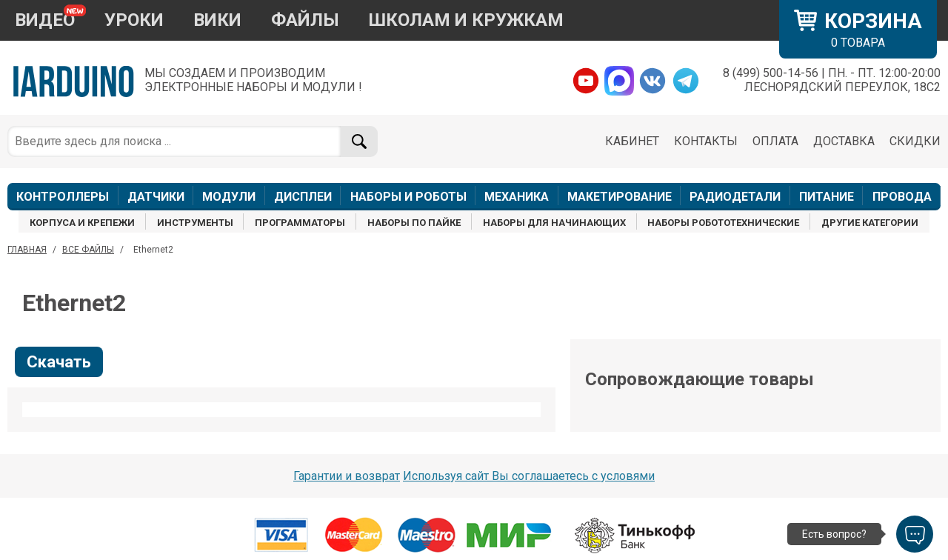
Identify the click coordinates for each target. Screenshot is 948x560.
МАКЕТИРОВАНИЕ (620, 197)
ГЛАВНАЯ (27, 250)
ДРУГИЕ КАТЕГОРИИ (870, 223)
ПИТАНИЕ (827, 197)
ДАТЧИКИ (156, 197)
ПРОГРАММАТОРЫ (300, 223)
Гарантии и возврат (347, 476)
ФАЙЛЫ (305, 20)
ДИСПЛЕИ (303, 197)
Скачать (59, 362)
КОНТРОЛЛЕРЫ (63, 197)
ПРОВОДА (902, 197)
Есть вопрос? (834, 534)
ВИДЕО (45, 20)
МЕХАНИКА (517, 197)
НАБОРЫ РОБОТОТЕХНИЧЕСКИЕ (723, 223)
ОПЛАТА (775, 141)
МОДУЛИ (229, 197)
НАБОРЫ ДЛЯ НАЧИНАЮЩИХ (554, 223)
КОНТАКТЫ (706, 141)
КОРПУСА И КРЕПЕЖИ (82, 223)
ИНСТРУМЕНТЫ (195, 223)
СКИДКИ (915, 141)
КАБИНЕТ (632, 141)
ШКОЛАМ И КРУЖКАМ (466, 20)
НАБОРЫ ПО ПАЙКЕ (414, 223)
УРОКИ (134, 20)
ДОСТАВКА (844, 141)
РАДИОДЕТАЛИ (735, 197)
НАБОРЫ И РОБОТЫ (408, 197)
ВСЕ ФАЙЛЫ (88, 250)
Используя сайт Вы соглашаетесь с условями (529, 476)
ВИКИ (217, 20)
